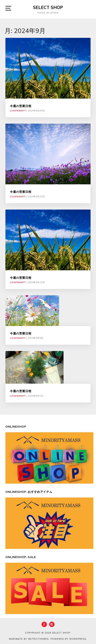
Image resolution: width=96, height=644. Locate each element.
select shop (48, 7)
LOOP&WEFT (18, 111)
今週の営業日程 (21, 106)
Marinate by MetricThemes (29, 639)
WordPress (78, 639)
